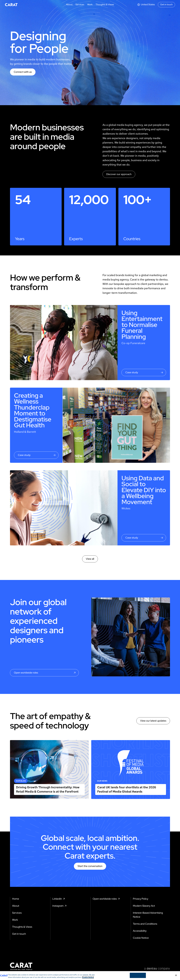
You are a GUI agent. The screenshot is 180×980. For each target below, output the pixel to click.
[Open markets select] (146, 5)
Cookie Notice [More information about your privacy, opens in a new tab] (88, 979)
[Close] (176, 977)
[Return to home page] (11, 5)
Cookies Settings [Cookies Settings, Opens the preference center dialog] (138, 977)
